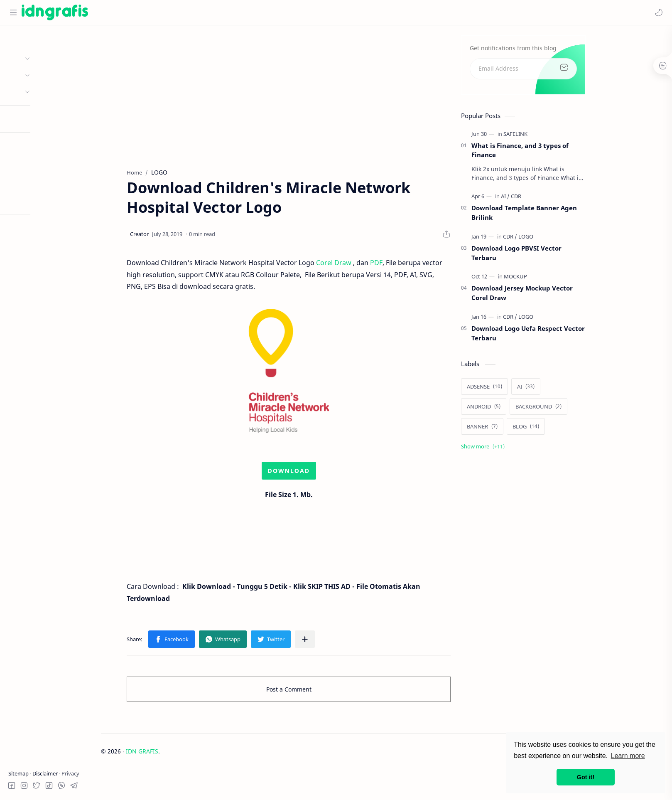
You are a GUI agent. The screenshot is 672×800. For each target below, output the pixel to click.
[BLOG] (554, 428)
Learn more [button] (628, 756)
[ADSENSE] (512, 389)
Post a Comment (316, 692)
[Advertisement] (316, 96)
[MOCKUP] (543, 279)
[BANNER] (510, 428)
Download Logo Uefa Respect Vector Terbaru (556, 336)
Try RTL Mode (27, 201)
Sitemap (19, 773)
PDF (404, 265)
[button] (657, 12)
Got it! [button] (586, 777)
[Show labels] (512, 449)
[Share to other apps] (333, 642)
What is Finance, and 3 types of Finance (548, 152)
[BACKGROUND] (566, 409)
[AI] (533, 199)
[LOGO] (554, 239)
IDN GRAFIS (169, 753)
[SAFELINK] (543, 136)
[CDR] (544, 199)
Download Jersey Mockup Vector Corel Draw (550, 295)
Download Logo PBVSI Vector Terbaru (544, 255)
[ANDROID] (511, 409)
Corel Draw (362, 265)
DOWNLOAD (316, 473)
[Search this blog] (172, 12)
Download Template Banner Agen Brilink (552, 215)
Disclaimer (46, 773)
